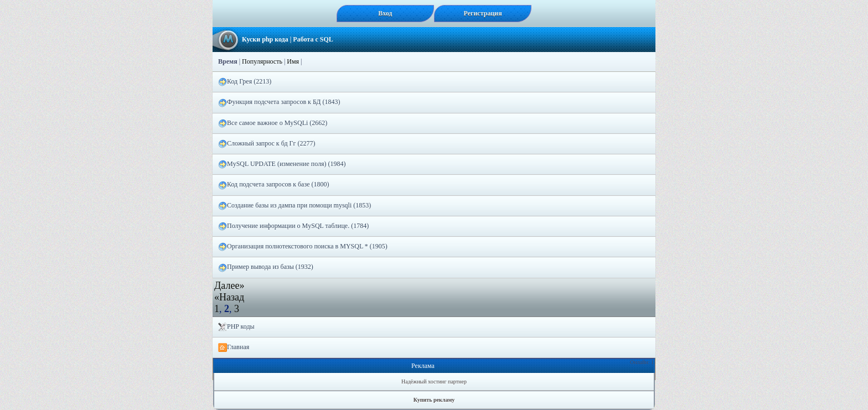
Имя (293, 61)
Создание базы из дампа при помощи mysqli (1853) (294, 206)
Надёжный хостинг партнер (434, 382)
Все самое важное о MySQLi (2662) (273, 123)
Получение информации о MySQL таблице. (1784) (293, 226)
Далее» (229, 286)
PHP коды (236, 327)
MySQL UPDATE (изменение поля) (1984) (282, 164)
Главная (234, 347)
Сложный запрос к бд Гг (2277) (267, 144)
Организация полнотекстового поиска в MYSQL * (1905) (303, 247)
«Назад (229, 297)
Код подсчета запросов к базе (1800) (273, 185)
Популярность (262, 61)
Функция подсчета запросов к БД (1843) (279, 102)
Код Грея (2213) (245, 82)
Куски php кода (265, 39)
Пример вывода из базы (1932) (266, 267)
